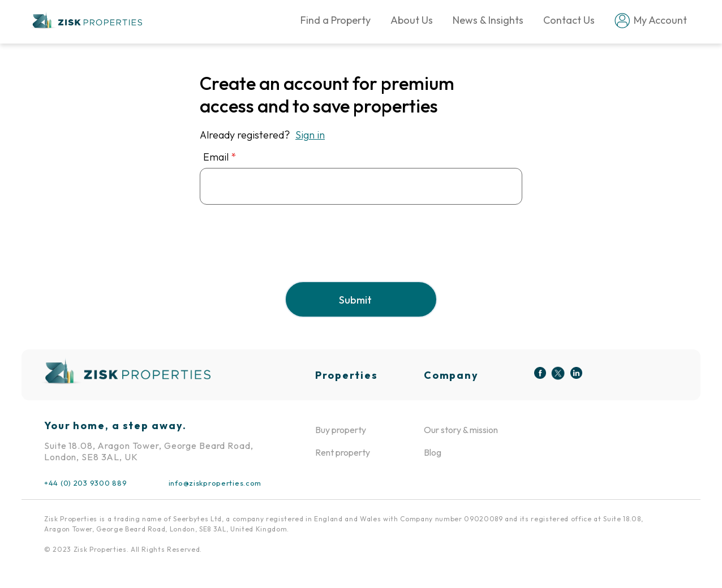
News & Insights (488, 20)
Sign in (310, 135)
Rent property (343, 452)
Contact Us (569, 20)
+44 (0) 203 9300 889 (85, 483)
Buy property (341, 430)
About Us (412, 20)
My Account (646, 21)
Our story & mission (461, 430)
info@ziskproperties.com (215, 483)
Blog (433, 452)
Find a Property (336, 20)
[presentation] (286, 252)
